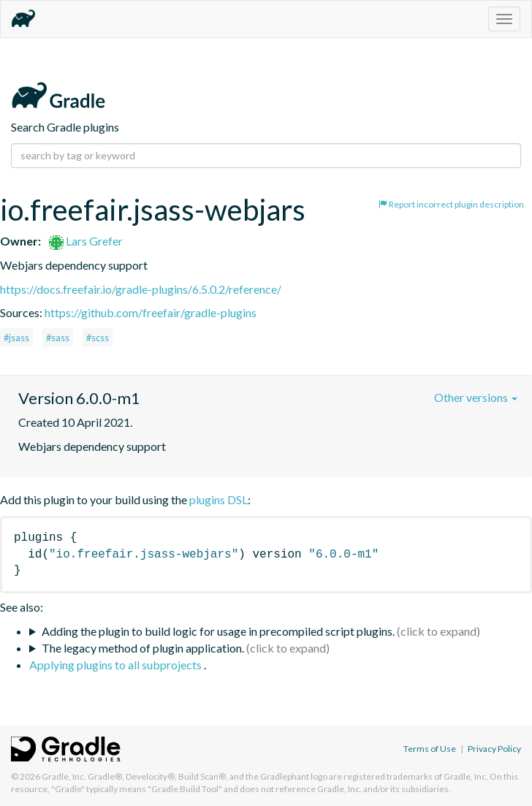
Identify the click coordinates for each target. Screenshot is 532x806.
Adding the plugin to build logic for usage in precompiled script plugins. (218, 631)
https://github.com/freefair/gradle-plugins (151, 312)
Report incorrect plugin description (451, 204)
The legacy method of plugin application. (143, 648)
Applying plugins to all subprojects (117, 665)
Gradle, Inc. (64, 776)
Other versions (476, 397)
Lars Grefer (86, 241)
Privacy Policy (494, 749)
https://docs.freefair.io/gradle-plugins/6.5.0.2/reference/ (141, 289)
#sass (58, 338)
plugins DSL (218, 499)
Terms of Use (430, 749)
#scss (98, 338)
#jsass (16, 338)
